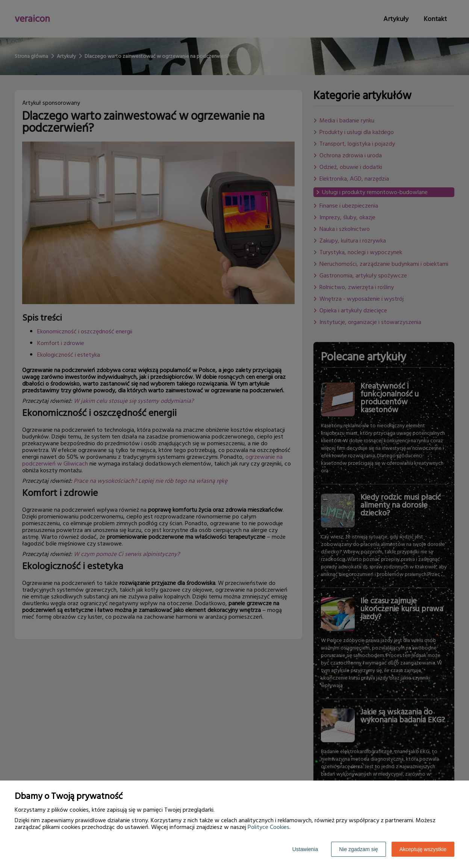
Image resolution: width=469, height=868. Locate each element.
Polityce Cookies (269, 827)
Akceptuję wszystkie (423, 849)
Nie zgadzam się (359, 849)
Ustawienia (305, 849)
